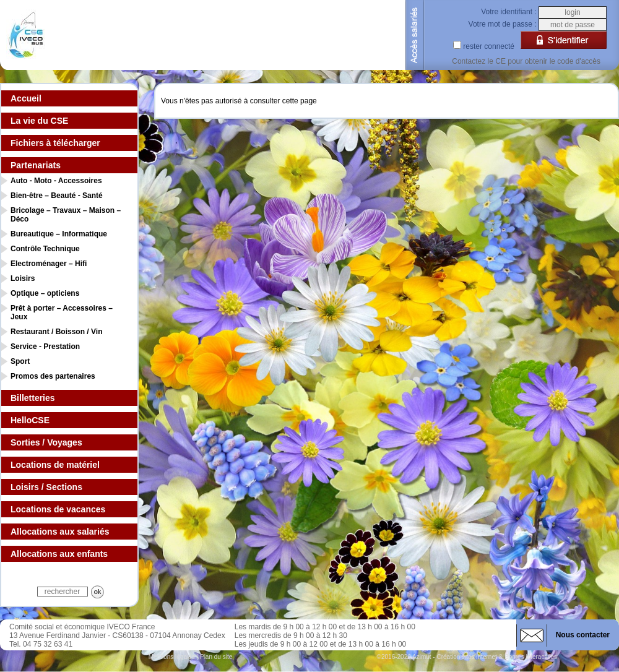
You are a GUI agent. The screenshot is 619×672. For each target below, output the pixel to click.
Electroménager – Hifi (49, 264)
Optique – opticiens (45, 293)
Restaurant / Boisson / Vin (56, 332)
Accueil (26, 98)
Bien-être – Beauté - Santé (57, 196)
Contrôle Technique (45, 249)
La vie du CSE (39, 121)
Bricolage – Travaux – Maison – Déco (66, 215)
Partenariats (36, 165)
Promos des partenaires (53, 376)
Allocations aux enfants (59, 554)
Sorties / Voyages (46, 442)
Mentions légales (172, 657)
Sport (20, 361)
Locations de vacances (58, 509)
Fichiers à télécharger (55, 143)
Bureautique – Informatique (59, 234)
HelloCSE (30, 420)
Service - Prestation (45, 347)
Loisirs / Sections (46, 487)
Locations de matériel (55, 465)
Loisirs (23, 278)
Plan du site (216, 657)
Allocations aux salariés (60, 532)
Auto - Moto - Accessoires (56, 181)
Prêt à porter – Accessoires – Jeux (62, 312)
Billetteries (33, 398)
